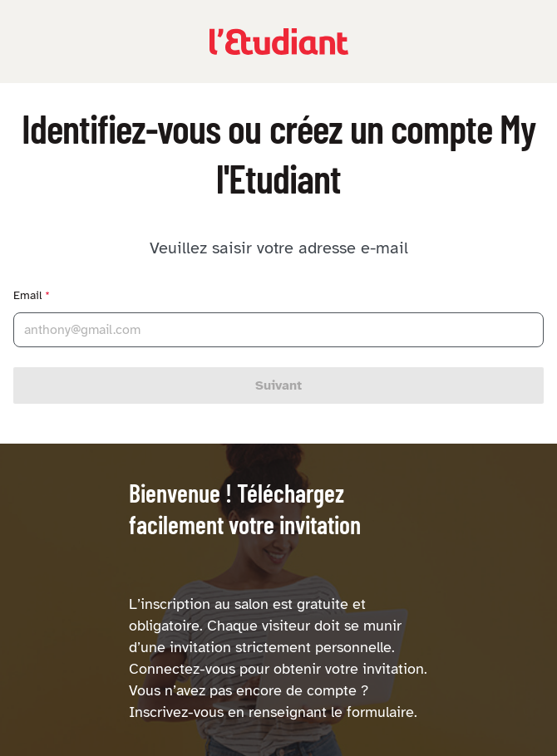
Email (32, 295)
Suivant (278, 385)
